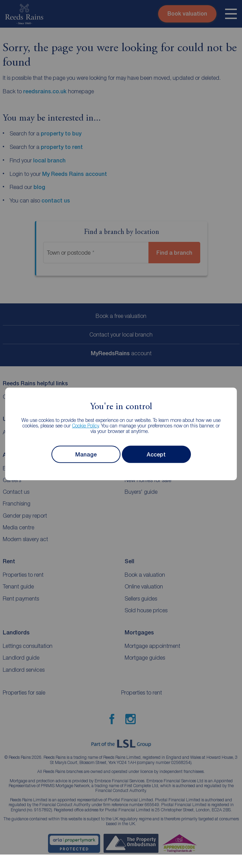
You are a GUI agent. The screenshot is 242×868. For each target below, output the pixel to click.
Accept (156, 455)
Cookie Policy (85, 426)
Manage (86, 455)
